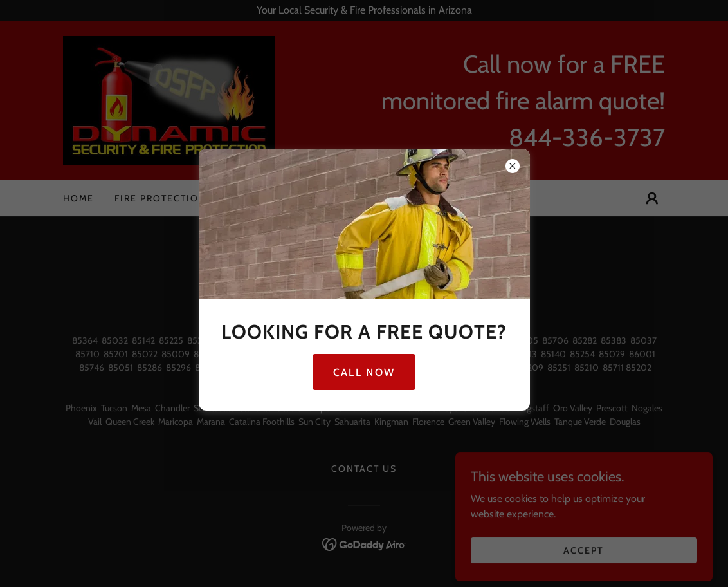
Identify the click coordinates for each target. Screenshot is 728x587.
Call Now (364, 372)
